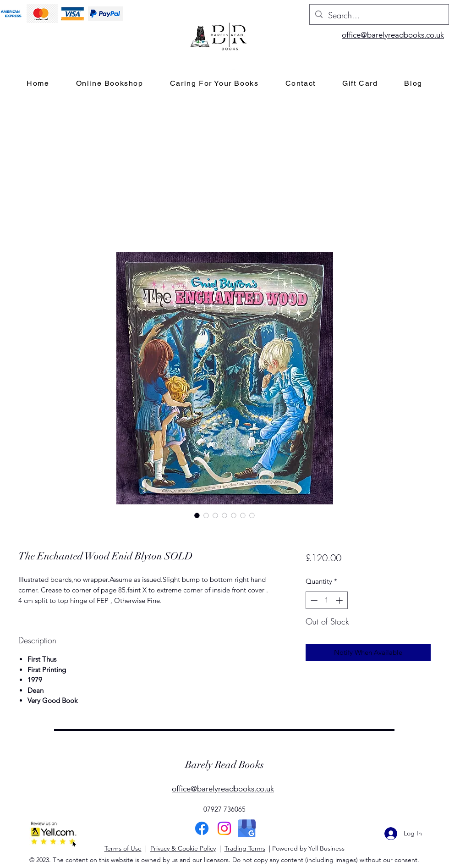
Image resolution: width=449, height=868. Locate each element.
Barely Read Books (224, 765)
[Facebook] (202, 828)
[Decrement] (313, 600)
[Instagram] (224, 828)
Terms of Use (123, 848)
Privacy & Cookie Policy (183, 848)
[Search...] (379, 16)
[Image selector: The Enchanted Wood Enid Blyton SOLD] (197, 515)
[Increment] (340, 600)
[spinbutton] (326, 600)
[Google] (247, 828)
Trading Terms (245, 848)
